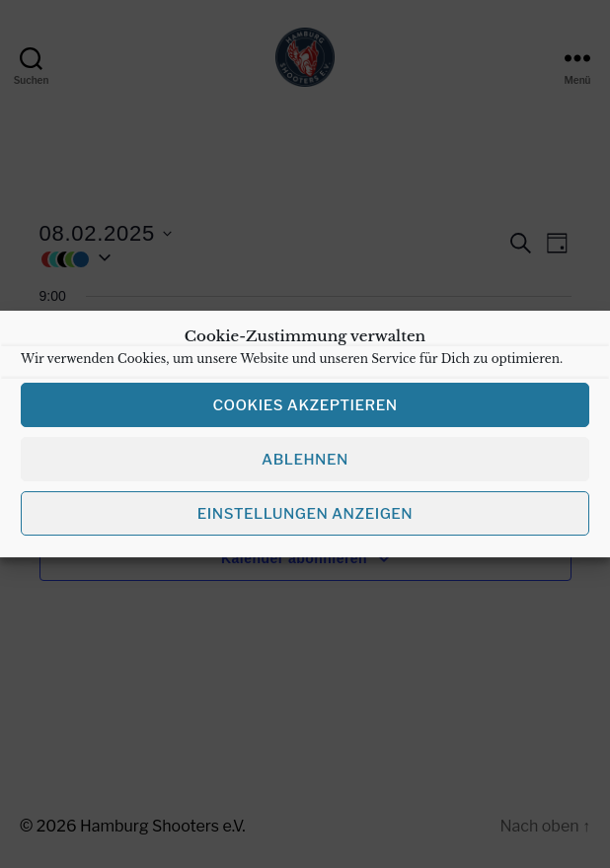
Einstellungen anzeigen (305, 527)
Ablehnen (305, 472)
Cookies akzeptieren (305, 418)
